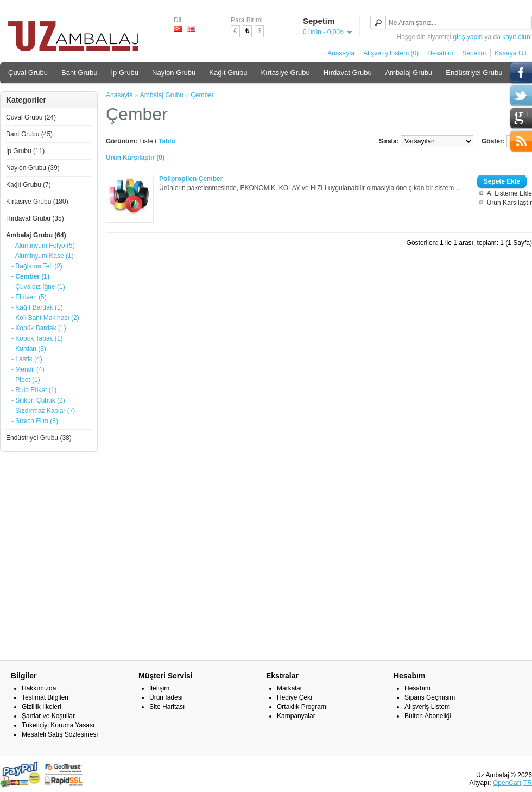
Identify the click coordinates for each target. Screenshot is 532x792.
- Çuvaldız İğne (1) (38, 287)
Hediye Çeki (294, 697)
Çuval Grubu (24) (31, 117)
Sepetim (474, 53)
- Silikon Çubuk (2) (38, 400)
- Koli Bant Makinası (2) (45, 318)
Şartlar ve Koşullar (48, 716)
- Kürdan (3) (29, 349)
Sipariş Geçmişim (430, 697)
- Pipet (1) (26, 380)
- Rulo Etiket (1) (34, 390)
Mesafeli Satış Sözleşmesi (60, 734)
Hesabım (440, 53)
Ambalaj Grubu (409, 73)
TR (528, 783)
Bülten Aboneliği (428, 716)
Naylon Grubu (174, 73)
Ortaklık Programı (302, 707)
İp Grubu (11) (25, 151)
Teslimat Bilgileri (45, 697)
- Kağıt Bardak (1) (37, 307)
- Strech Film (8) (35, 421)
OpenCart (507, 783)
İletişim (159, 688)
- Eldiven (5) (29, 297)
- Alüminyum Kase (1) (43, 256)
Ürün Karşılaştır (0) (135, 158)
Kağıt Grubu (228, 73)
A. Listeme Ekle (509, 193)
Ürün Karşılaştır (509, 203)
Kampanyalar (296, 716)
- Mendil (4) (28, 369)
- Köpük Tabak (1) (37, 338)
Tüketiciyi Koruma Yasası (58, 725)
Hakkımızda (39, 688)
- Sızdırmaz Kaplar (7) (43, 411)
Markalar (290, 688)
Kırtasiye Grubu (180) (37, 202)
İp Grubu (125, 73)
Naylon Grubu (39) (33, 168)
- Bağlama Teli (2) (37, 266)
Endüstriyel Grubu (474, 73)
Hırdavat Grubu (348, 73)
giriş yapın (468, 37)
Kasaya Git (511, 53)
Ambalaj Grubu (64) (36, 235)
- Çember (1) (30, 276)
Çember (202, 95)
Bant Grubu (80, 73)
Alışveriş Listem (427, 707)
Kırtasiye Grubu (285, 73)
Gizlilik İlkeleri (42, 707)
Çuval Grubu (28, 73)
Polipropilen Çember (191, 179)
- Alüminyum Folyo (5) (43, 246)
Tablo (167, 141)
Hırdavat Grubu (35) (35, 218)
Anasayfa (341, 53)
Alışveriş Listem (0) (391, 53)
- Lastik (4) (27, 359)
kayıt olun (516, 37)
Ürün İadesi (166, 697)
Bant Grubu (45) (29, 134)
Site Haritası (167, 707)
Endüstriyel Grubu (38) (39, 438)
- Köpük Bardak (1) (39, 328)
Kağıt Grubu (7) (28, 185)
